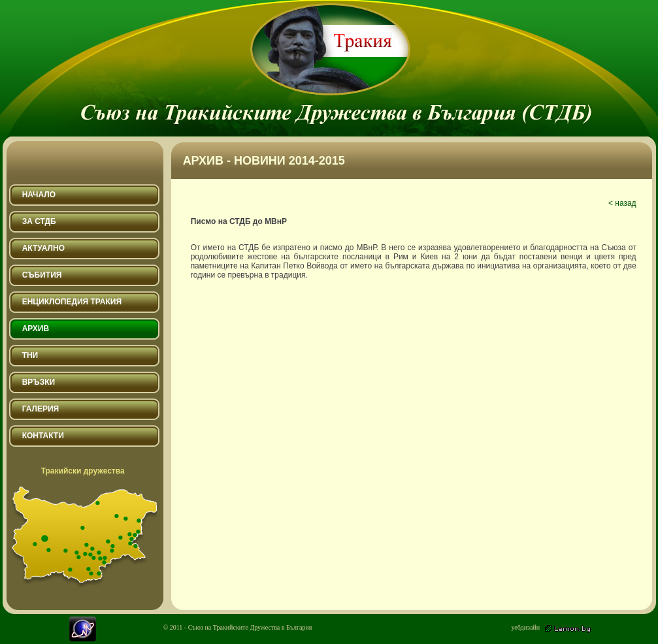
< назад (622, 203)
